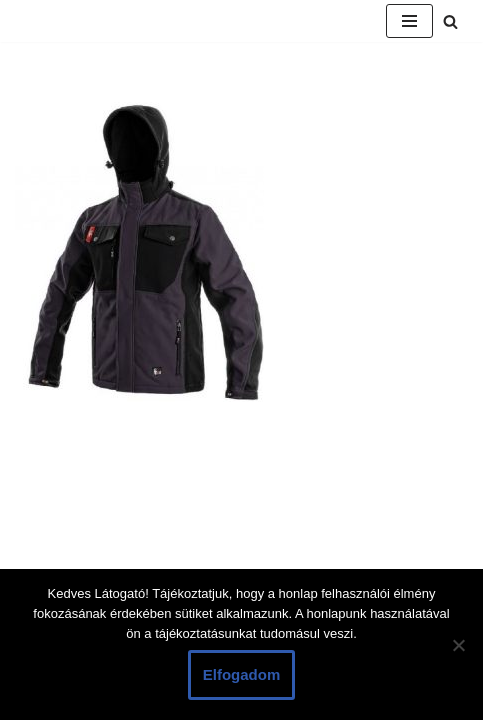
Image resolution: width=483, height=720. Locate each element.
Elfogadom (242, 674)
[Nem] (458, 645)
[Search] (450, 21)
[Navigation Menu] (409, 21)
